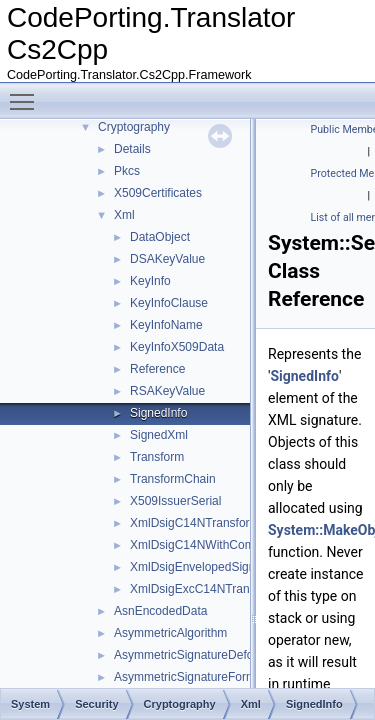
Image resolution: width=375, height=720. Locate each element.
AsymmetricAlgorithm (170, 633)
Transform (157, 457)
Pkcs (127, 171)
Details (132, 149)
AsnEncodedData (160, 611)
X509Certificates (158, 193)
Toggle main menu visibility (27, 93)
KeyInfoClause (169, 303)
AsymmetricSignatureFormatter (197, 677)
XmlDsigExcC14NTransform (205, 589)
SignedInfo (158, 413)
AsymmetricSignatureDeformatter (202, 655)
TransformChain (173, 479)
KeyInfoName (166, 325)
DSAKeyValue (167, 259)
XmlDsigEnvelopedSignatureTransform (233, 567)
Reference (157, 369)
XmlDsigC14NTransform (195, 523)
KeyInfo (150, 281)
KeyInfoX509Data (177, 347)
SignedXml (159, 435)
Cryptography (134, 127)
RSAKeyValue (167, 391)
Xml (124, 215)
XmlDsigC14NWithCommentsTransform (236, 545)
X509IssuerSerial (175, 501)
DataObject (160, 237)
